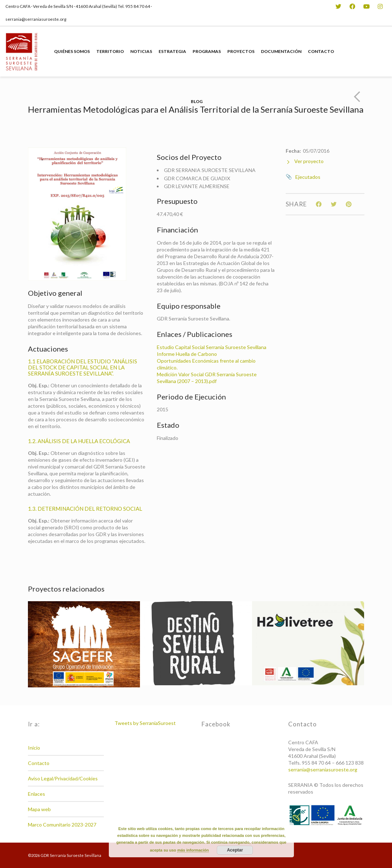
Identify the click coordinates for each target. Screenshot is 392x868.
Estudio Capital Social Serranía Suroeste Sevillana (212, 347)
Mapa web (39, 809)
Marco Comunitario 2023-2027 (62, 825)
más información (193, 850)
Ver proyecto (305, 161)
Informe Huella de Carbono (187, 354)
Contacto (39, 763)
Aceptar (235, 850)
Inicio (34, 748)
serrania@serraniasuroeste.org (323, 769)
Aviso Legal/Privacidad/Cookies (63, 778)
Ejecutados (308, 177)
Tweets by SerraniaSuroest (145, 723)
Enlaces (37, 794)
